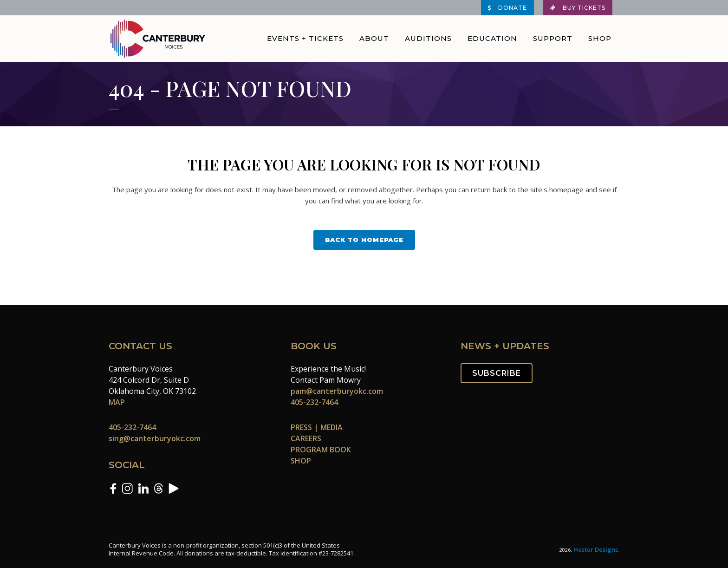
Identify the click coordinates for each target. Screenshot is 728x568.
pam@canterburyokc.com (337, 391)
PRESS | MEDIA (317, 427)
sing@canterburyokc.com (155, 438)
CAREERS (306, 438)
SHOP (301, 461)
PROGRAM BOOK (321, 450)
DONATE (507, 8)
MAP (117, 402)
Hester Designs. (596, 549)
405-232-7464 (132, 427)
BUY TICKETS (578, 8)
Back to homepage (364, 240)
